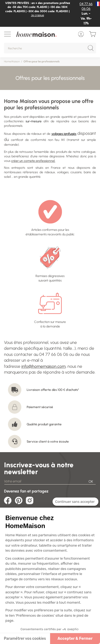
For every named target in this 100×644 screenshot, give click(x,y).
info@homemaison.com (43, 366)
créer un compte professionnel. (33, 161)
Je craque (37, 15)
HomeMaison (12, 61)
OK (91, 481)
